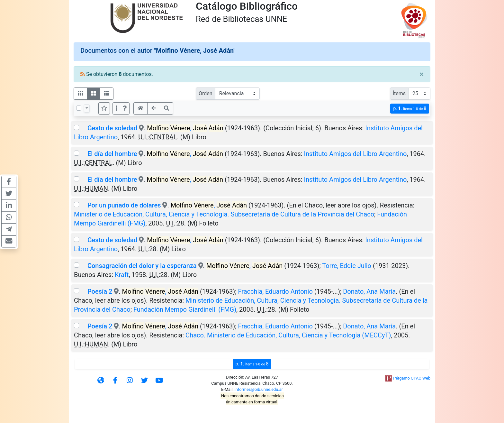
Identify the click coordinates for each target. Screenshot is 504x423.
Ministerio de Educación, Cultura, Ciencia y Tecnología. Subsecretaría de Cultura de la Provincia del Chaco (224, 214)
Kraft (122, 275)
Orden (206, 93)
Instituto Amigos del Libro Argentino (355, 154)
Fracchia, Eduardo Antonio (275, 291)
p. (410, 109)
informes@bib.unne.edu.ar (259, 389)
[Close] (422, 74)
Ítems (399, 93)
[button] (125, 108)
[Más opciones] (116, 108)
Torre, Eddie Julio (347, 266)
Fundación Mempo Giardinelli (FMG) (185, 309)
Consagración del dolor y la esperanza (142, 266)
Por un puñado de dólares (124, 205)
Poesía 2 (100, 291)
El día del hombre (113, 154)
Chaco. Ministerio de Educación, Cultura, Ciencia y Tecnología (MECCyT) (288, 335)
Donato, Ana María (369, 291)
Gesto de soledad (113, 128)
